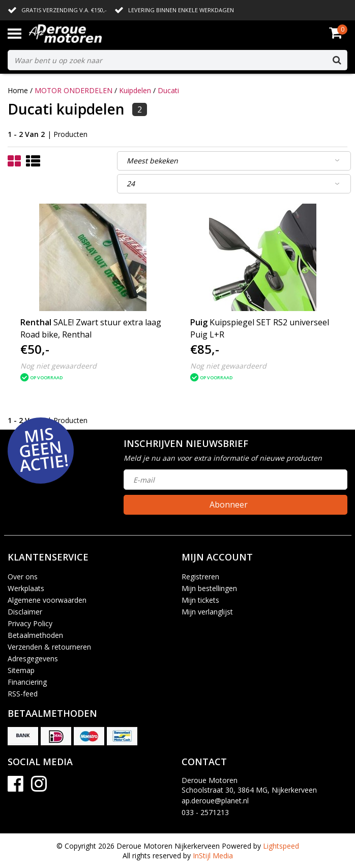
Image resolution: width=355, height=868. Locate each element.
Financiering (27, 682)
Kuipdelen (135, 90)
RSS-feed (23, 694)
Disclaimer (25, 612)
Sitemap (21, 670)
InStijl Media (213, 856)
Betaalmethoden (35, 635)
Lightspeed (281, 846)
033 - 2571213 (205, 812)
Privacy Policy (30, 623)
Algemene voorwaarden (47, 600)
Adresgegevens (33, 659)
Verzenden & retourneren (49, 647)
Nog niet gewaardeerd (58, 366)
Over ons (23, 577)
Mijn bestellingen (209, 588)
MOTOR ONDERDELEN (73, 90)
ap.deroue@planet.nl (215, 801)
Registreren (200, 577)
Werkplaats (26, 588)
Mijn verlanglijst (207, 612)
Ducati (168, 90)
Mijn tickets (200, 600)
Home (18, 90)
